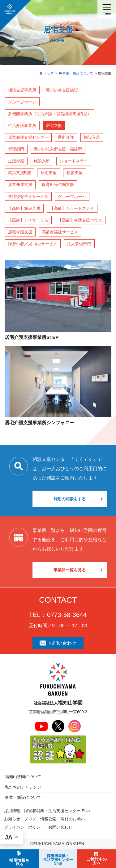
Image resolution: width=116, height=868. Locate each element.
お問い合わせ (58, 643)
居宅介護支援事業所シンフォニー (39, 423)
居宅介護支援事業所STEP (32, 337)
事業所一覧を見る (70, 570)
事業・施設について (23, 797)
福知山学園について (23, 777)
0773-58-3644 (67, 615)
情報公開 (48, 819)
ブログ (30, 819)
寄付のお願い (73, 819)
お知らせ (12, 819)
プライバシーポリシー (24, 827)
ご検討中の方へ (97, 861)
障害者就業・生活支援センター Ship (57, 811)
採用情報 (12, 811)
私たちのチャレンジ (23, 787)
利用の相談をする (70, 499)
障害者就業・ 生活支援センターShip (58, 860)
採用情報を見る (19, 862)
